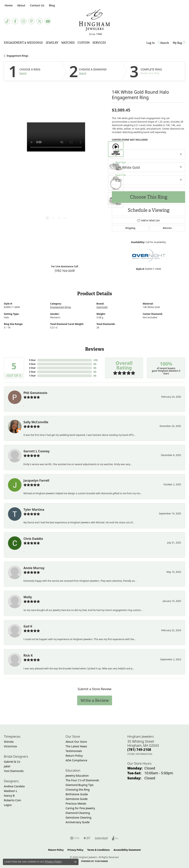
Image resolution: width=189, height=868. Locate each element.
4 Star (32, 364)
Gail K (28, 626)
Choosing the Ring (78, 790)
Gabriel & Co (12, 762)
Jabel (7, 766)
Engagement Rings (17, 56)
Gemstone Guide (77, 799)
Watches (68, 43)
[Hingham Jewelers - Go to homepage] (94, 22)
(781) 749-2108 (65, 270)
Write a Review (95, 700)
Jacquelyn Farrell (36, 480)
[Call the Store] (139, 749)
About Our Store (76, 742)
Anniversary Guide (78, 822)
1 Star (32, 376)
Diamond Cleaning (78, 813)
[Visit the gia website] (75, 838)
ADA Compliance (76, 760)
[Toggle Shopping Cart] (179, 43)
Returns (167, 228)
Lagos (8, 805)
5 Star (32, 360)
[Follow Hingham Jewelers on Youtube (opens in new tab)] (48, 21)
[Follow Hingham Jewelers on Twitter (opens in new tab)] (40, 21)
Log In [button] (151, 44)
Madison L (11, 791)
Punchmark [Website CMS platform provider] (101, 861)
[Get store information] (140, 754)
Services (99, 43)
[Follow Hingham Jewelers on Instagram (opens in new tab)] (23, 21)
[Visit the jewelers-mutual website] (101, 838)
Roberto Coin (13, 800)
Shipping (130, 228)
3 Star (32, 368)
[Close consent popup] (75, 862)
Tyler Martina (34, 510)
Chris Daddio (33, 539)
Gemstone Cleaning (78, 817)
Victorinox (10, 746)
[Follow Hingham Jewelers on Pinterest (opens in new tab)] (31, 21)
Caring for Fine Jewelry (80, 808)
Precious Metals (76, 804)
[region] (56, 174)
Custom (84, 43)
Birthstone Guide (77, 794)
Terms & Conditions (98, 850)
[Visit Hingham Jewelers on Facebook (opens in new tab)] (15, 21)
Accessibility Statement (127, 850)
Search (23, 73)
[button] (21, 5)
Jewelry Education (77, 776)
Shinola (9, 742)
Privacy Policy (75, 850)
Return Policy (74, 756)
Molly (28, 597)
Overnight (102, 307)
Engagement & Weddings (23, 43)
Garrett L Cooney (37, 451)
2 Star (32, 372)
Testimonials (74, 751)
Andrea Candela (14, 786)
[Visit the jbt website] (87, 838)
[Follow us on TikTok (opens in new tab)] (7, 21)
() (96, 360)
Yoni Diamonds (14, 771)
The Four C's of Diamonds (82, 780)
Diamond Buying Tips (79, 785)
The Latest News (76, 746)
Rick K (28, 655)
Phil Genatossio (35, 393)
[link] (8, 5)
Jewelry (52, 43)
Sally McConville (36, 422)
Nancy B (9, 796)
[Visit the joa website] (115, 838)
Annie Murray (34, 568)
